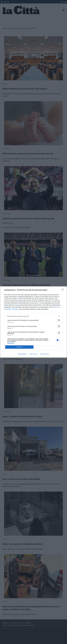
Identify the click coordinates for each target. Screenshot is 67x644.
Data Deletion (22, 354)
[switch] (58, 320)
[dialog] (33, 322)
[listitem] (33, 316)
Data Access (33, 354)
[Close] (63, 290)
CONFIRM (19, 347)
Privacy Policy (45, 354)
